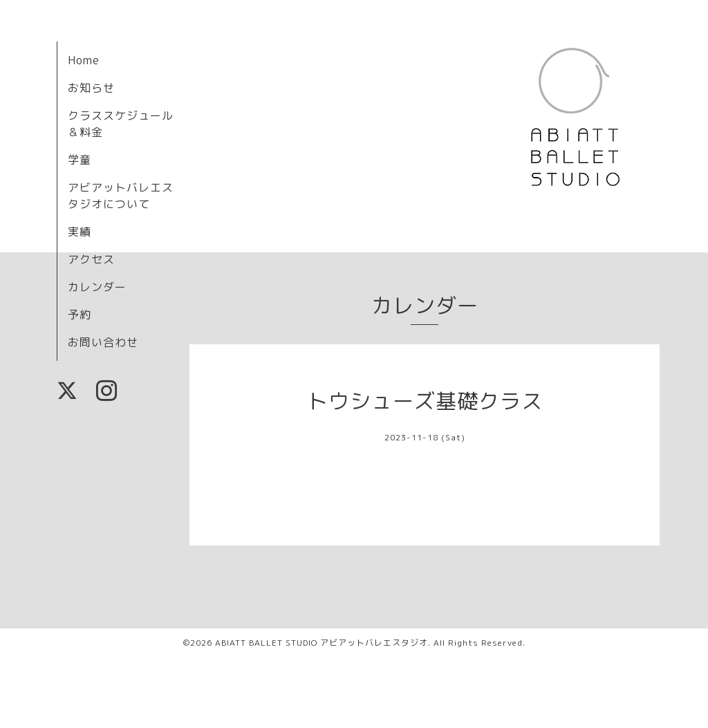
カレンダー (97, 287)
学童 (80, 160)
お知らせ (91, 88)
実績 (80, 232)
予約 (80, 315)
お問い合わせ (103, 342)
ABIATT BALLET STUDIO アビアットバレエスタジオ (322, 643)
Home (84, 60)
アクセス (91, 259)
